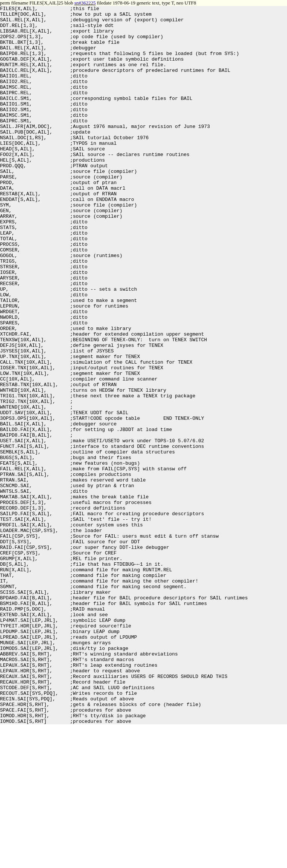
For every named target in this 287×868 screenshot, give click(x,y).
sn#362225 (85, 3)
